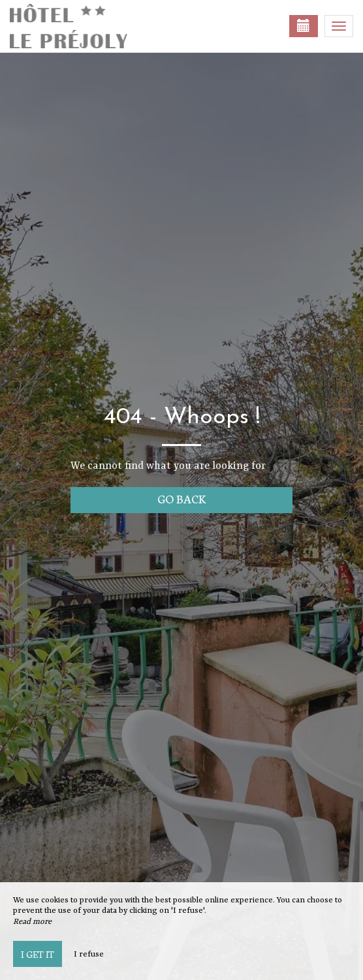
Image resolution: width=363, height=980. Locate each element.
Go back (182, 498)
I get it (38, 954)
